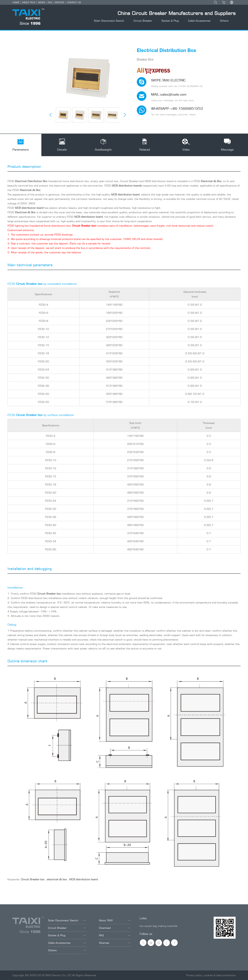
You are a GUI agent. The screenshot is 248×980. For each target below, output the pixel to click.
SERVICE (59, 2)
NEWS (42, 2)
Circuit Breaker (143, 21)
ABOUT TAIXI (29, 2)
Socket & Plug (170, 21)
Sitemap (114, 943)
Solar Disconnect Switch (109, 21)
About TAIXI (114, 920)
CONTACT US (74, 2)
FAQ (50, 2)
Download (114, 928)
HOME (16, 2)
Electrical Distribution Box (31, 181)
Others (224, 21)
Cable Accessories (199, 21)
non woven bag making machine (158, 926)
